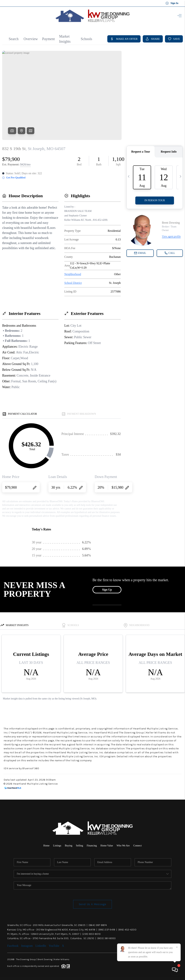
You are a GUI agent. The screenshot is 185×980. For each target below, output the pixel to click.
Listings (57, 846)
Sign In (172, 3)
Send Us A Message (93, 904)
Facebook (13, 946)
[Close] (177, 947)
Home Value (107, 846)
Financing (92, 846)
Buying (69, 846)
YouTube (54, 946)
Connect (138, 846)
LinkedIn (41, 946)
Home (46, 846)
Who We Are (123, 846)
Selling (79, 846)
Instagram (27, 946)
